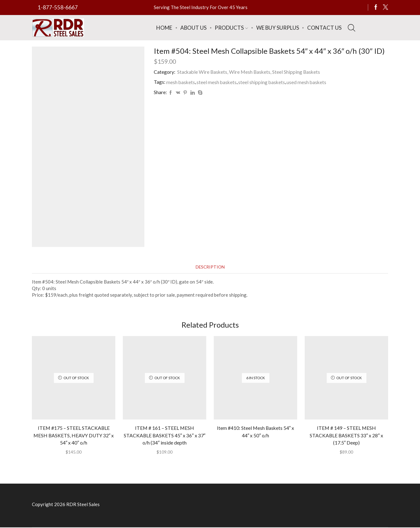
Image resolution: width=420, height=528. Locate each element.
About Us (193, 28)
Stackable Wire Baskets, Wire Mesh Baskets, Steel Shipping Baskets (250, 72)
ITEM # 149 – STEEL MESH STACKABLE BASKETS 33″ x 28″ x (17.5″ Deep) (346, 436)
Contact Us (324, 28)
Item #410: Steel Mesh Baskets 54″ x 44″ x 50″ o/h (256, 432)
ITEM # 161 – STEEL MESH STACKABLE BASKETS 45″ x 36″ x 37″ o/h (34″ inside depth (165, 436)
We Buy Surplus (278, 28)
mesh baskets (181, 82)
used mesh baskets (309, 82)
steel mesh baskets (217, 82)
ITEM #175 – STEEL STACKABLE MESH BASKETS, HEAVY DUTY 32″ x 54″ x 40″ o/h (74, 436)
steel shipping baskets (263, 82)
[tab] (210, 267)
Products (231, 28)
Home (164, 28)
